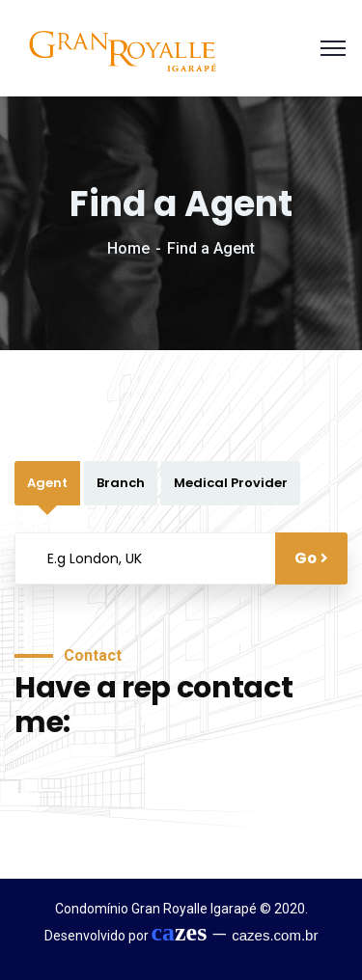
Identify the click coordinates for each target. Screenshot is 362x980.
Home (128, 248)
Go (311, 558)
